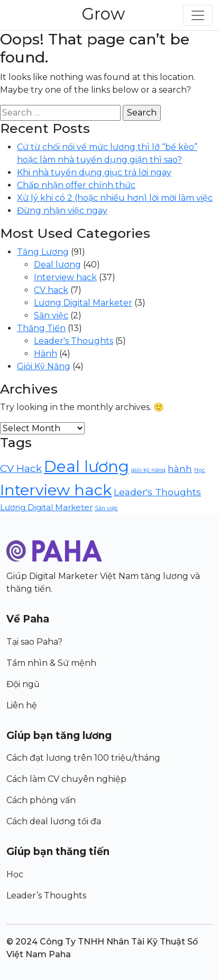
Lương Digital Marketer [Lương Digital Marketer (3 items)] (46, 507)
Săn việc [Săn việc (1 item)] (106, 508)
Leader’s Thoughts (46, 896)
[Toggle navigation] (198, 15)
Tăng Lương (43, 252)
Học (15, 874)
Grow (103, 14)
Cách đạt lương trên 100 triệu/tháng (83, 758)
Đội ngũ (23, 684)
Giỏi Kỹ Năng (44, 366)
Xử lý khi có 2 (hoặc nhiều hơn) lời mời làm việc (115, 198)
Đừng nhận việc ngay (62, 211)
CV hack (51, 290)
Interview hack (65, 277)
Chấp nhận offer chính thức (76, 185)
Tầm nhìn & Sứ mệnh (51, 663)
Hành (45, 354)
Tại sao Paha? (34, 642)
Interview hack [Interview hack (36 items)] (56, 490)
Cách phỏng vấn (41, 800)
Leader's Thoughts (74, 341)
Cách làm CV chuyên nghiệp (66, 779)
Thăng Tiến (41, 328)
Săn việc (51, 315)
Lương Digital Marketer (83, 303)
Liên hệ (22, 705)
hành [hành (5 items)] (180, 469)
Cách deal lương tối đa (54, 821)
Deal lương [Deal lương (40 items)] (86, 466)
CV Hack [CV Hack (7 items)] (21, 468)
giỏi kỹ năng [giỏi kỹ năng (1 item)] (148, 470)
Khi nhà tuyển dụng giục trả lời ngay (94, 172)
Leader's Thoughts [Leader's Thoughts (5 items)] (157, 492)
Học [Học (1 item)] (200, 470)
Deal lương (57, 265)
